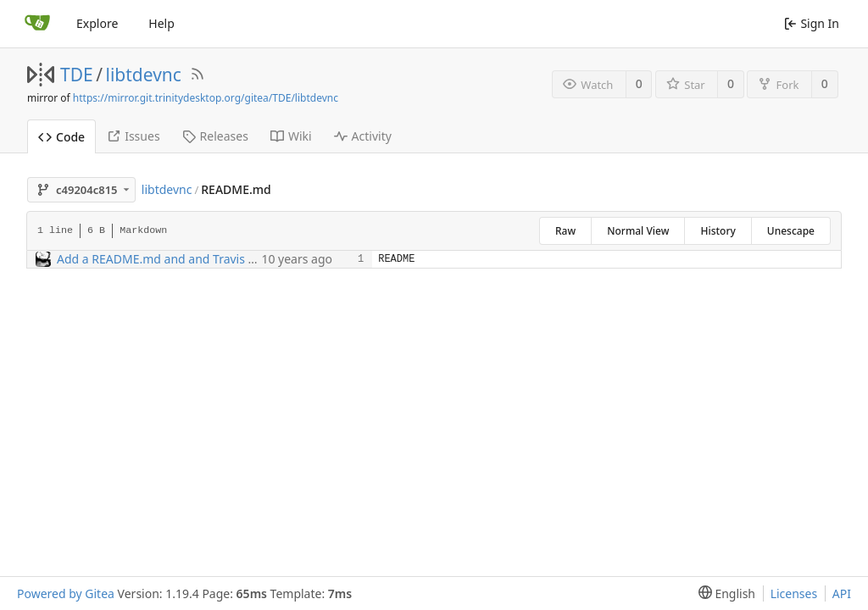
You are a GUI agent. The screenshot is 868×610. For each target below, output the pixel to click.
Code (61, 137)
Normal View (638, 231)
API (842, 593)
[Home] (37, 24)
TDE (77, 75)
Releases (215, 136)
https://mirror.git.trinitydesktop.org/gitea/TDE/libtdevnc (206, 98)
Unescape (791, 231)
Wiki (291, 136)
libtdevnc (144, 75)
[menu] (723, 593)
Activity (363, 136)
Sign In (812, 23)
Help (161, 23)
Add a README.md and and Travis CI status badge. (198, 259)
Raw (565, 231)
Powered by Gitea (66, 593)
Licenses (794, 593)
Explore (97, 23)
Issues (133, 136)
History (718, 231)
